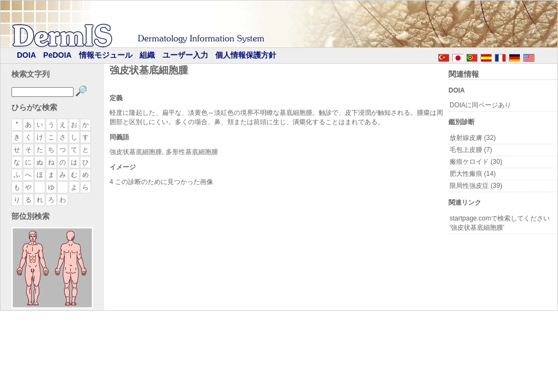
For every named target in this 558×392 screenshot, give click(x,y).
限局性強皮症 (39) (476, 186)
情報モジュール (106, 55)
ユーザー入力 (185, 55)
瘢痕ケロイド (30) (476, 162)
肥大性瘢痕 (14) (473, 174)
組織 (147, 55)
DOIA (26, 55)
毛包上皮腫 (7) (471, 150)
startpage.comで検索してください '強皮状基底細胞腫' (500, 223)
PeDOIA (57, 55)
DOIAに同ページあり (480, 105)
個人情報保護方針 (246, 55)
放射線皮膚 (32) (473, 138)
